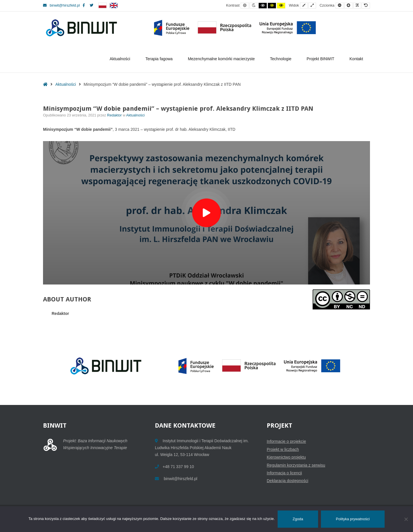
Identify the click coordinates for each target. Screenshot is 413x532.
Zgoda (298, 519)
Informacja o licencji (284, 473)
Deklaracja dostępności (288, 481)
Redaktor (115, 115)
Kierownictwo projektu (286, 457)
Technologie (281, 59)
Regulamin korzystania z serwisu (296, 465)
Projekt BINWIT (321, 59)
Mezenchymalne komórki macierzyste (222, 59)
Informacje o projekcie (286, 441)
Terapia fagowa (160, 59)
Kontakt (356, 59)
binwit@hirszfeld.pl (61, 5)
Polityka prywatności (353, 519)
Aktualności (121, 59)
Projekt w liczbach (283, 449)
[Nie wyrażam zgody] (406, 519)
